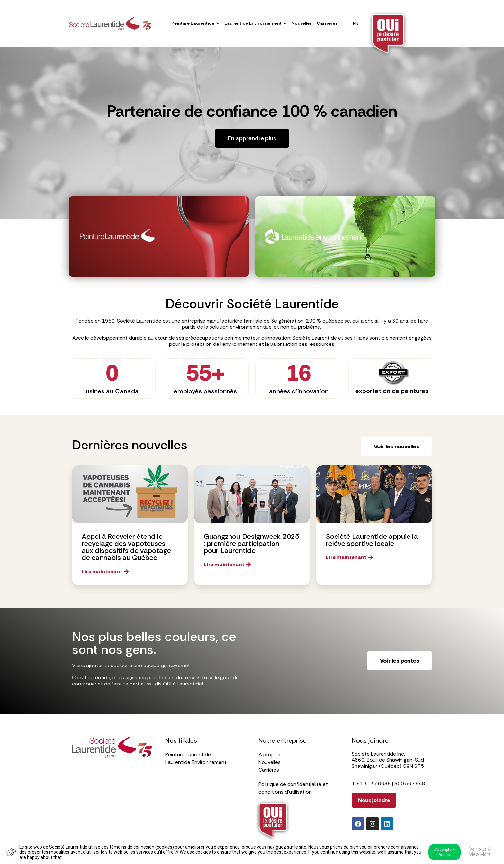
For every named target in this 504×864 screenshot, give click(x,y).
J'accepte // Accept (445, 852)
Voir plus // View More (480, 852)
